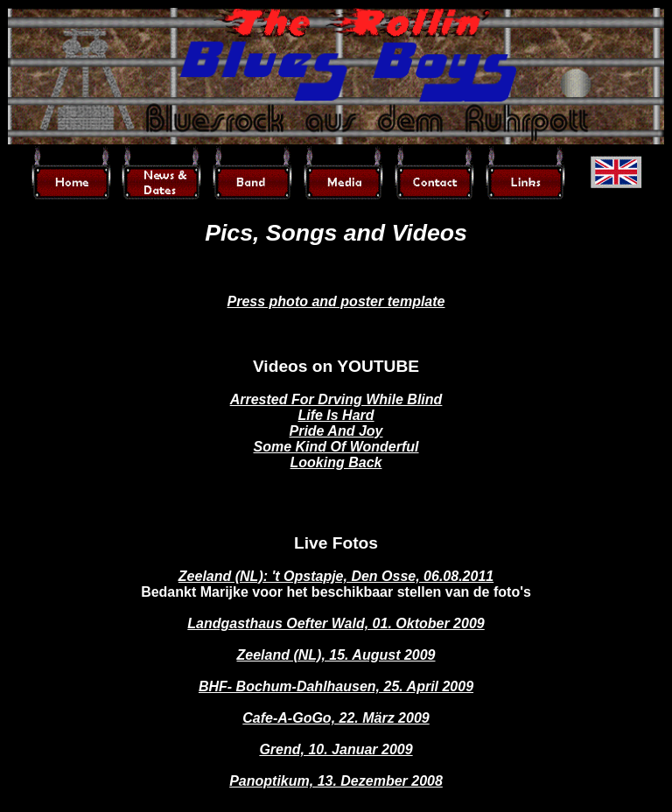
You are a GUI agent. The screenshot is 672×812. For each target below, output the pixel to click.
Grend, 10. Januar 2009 (336, 749)
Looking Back (336, 462)
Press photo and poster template (336, 301)
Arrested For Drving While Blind (336, 399)
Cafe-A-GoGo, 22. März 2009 (336, 718)
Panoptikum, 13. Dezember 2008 (336, 781)
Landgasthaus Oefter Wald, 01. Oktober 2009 (336, 623)
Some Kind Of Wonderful (336, 447)
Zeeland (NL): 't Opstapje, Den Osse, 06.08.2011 (336, 576)
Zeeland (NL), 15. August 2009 (336, 655)
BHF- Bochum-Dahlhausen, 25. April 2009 (336, 686)
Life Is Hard (336, 415)
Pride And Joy (336, 431)
